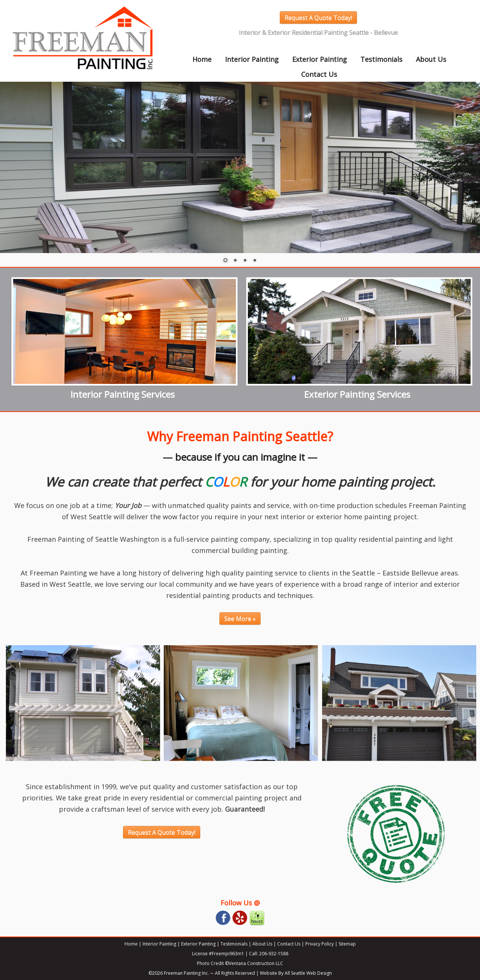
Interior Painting (252, 59)
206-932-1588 (274, 954)
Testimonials (381, 59)
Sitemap (347, 944)
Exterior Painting (319, 59)
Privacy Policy (319, 944)
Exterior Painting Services (357, 394)
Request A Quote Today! (318, 18)
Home (202, 59)
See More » (240, 619)
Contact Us (319, 74)
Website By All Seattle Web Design (296, 973)
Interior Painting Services (123, 394)
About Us (431, 59)
